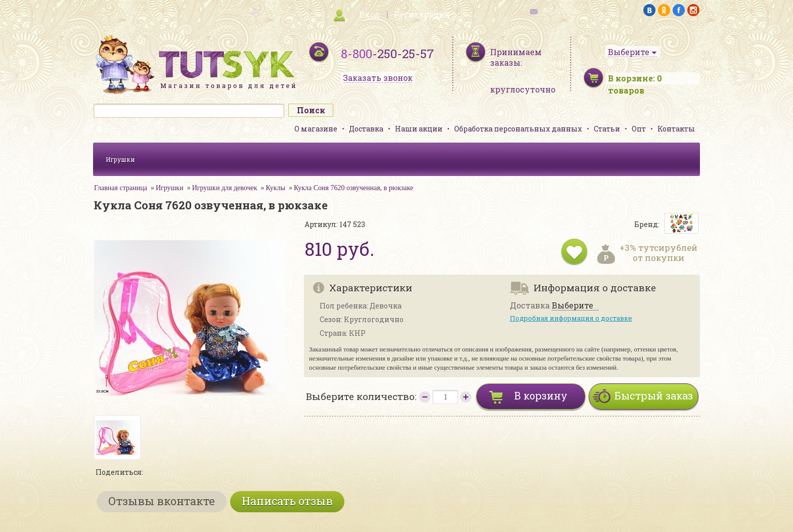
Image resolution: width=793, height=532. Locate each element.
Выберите (572, 306)
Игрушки (120, 159)
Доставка (366, 129)
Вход (369, 14)
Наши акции (419, 129)
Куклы (276, 188)
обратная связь (561, 10)
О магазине (316, 129)
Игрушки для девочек (225, 188)
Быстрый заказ (654, 395)
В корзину (541, 395)
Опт (639, 129)
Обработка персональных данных (518, 129)
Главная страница (121, 188)
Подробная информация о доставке (571, 318)
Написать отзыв (287, 501)
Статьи (607, 129)
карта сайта (232, 10)
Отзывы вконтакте (162, 501)
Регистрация (422, 14)
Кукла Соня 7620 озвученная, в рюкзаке (354, 188)
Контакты (676, 129)
